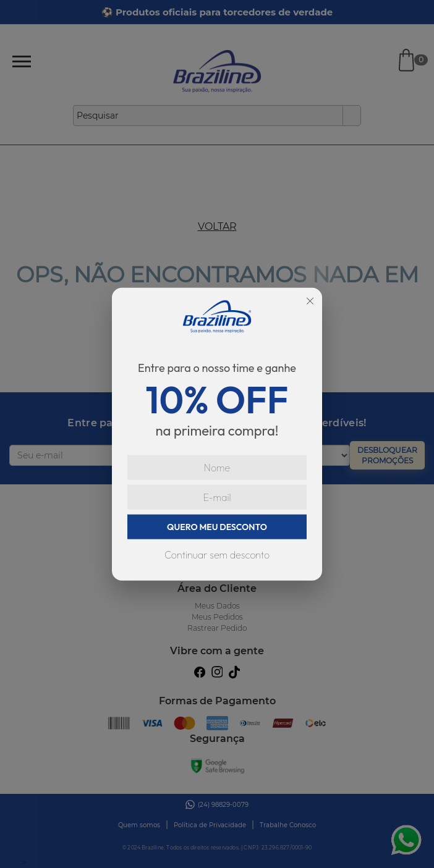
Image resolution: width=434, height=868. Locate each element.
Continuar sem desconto (217, 555)
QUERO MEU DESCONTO (217, 527)
